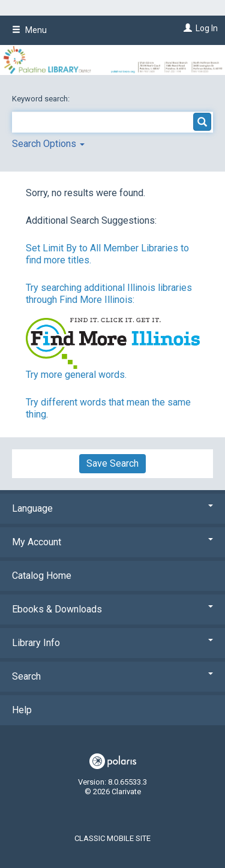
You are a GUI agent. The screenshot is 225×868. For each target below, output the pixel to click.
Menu (29, 30)
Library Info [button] (112, 643)
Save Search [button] (112, 463)
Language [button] (112, 508)
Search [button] (112, 676)
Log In (207, 28)
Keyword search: (42, 99)
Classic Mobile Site (112, 838)
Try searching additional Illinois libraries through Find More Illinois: (109, 294)
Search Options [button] (48, 144)
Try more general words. (76, 375)
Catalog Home (42, 576)
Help (22, 710)
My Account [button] (112, 542)
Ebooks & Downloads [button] (112, 609)
